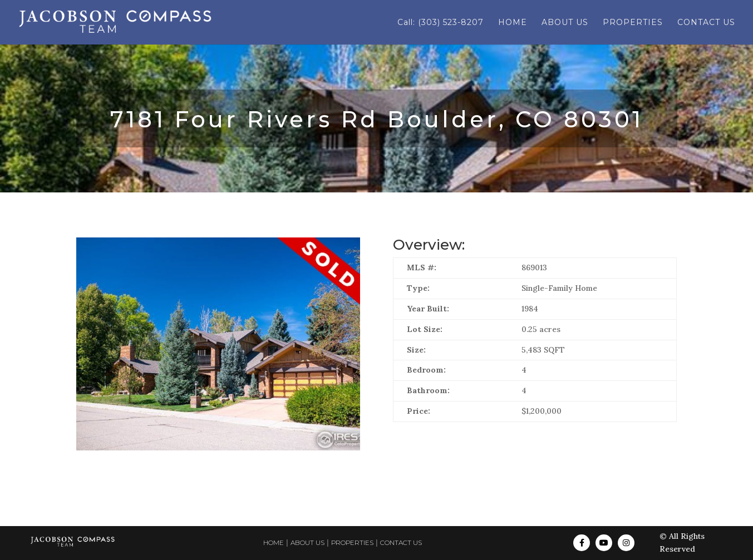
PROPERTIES (633, 23)
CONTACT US (706, 23)
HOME (513, 23)
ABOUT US (565, 23)
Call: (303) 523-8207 (441, 23)
